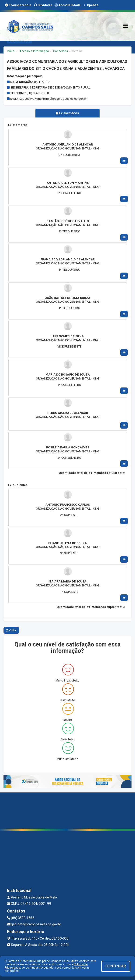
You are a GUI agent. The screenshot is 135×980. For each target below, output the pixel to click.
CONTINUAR (116, 966)
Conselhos (61, 51)
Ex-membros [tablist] (67, 113)
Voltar (11, 630)
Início (11, 51)
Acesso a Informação (34, 51)
